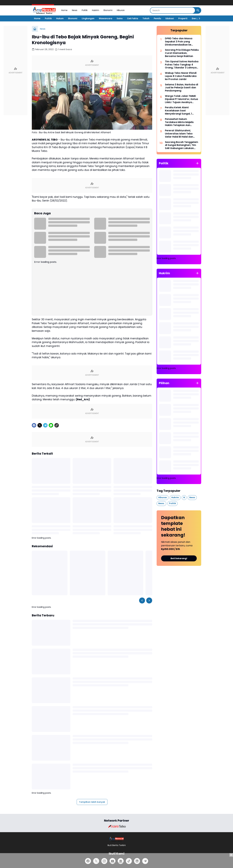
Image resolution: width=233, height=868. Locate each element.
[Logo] (117, 839)
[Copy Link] (57, 425)
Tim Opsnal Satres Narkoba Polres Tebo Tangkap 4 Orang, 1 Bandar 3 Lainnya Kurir (182, 65)
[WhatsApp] (51, 425)
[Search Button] (198, 10)
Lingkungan (88, 18)
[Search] (173, 10)
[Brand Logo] (116, 826)
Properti (183, 18)
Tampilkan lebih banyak (92, 802)
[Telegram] (45, 425)
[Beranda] (35, 29)
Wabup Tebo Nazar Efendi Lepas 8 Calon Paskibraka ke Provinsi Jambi (181, 76)
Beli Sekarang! (179, 558)
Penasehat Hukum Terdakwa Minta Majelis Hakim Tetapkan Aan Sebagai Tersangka (179, 122)
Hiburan (121, 10)
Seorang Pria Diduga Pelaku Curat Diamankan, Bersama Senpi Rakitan (182, 53)
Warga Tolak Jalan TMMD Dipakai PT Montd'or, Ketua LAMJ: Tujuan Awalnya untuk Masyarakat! (181, 99)
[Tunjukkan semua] (197, 163)
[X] (40, 425)
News (75, 10)
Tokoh (146, 18)
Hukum (60, 18)
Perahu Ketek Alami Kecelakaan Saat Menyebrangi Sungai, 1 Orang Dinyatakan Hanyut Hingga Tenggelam (181, 111)
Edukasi (170, 18)
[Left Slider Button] (142, 600)
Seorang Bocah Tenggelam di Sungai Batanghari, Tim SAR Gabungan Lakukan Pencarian (182, 145)
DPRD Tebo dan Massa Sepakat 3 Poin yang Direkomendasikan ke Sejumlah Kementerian (179, 42)
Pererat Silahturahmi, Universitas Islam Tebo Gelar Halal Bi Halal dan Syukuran (179, 134)
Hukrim (96, 10)
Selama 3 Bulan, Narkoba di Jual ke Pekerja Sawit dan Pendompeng (182, 88)
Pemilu (157, 18)
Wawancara (106, 18)
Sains (120, 18)
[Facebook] (34, 425)
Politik (85, 10)
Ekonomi (108, 10)
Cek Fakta (133, 18)
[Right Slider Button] (198, 18)
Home (64, 10)
